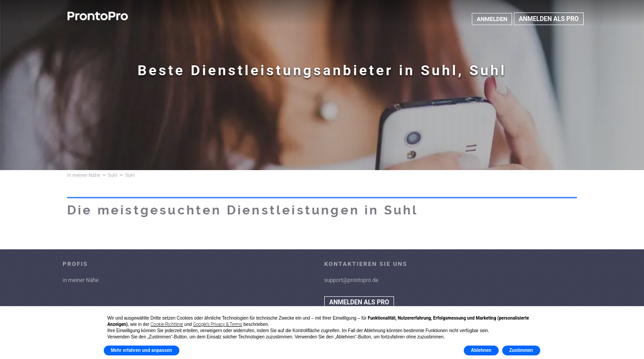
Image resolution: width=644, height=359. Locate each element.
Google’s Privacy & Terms (218, 324)
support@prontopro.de (351, 280)
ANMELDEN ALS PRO (549, 19)
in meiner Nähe (80, 280)
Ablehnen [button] (481, 350)
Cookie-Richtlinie (167, 324)
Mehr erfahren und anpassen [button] (142, 350)
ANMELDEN (491, 19)
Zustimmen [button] (521, 350)
